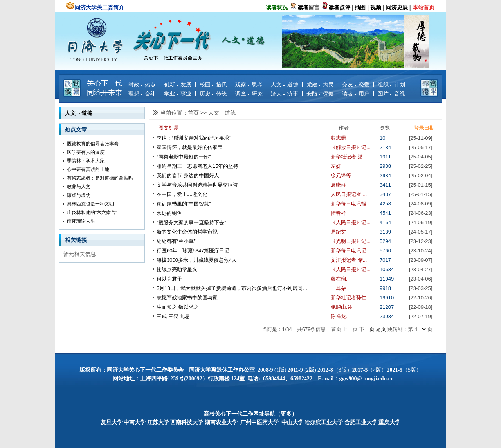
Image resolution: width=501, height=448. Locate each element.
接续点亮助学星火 (177, 269)
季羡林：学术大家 (86, 161)
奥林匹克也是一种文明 (90, 204)
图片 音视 (391, 94)
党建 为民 (320, 85)
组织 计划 (391, 85)
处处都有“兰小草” (176, 241)
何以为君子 (169, 279)
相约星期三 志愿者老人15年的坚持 (197, 166)
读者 (303, 7)
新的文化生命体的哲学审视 (187, 232)
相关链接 (76, 240)
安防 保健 (320, 94)
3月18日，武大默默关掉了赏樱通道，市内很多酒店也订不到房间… (232, 288)
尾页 (381, 329)
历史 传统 (213, 94)
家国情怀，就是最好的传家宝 (190, 147)
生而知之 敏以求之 (178, 307)
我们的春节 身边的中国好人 (188, 175)
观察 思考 (249, 85)
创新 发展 (178, 85)
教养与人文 (79, 187)
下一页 (367, 329)
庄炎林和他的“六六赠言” (92, 212)
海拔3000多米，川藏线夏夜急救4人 (197, 260)
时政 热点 (142, 85)
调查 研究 (249, 94)
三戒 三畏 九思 (173, 316)
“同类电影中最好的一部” (184, 157)
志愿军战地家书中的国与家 (187, 298)
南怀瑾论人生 (81, 221)
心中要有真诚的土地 (88, 169)
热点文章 (76, 130)
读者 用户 (356, 94)
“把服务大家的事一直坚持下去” (191, 222)
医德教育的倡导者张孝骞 (93, 144)
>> (204, 113)
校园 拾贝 (213, 85)
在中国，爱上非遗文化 (182, 194)
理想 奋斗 (142, 94)
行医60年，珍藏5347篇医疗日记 (193, 251)
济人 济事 (285, 94)
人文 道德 (285, 85)
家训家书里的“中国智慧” (184, 204)
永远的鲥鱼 (169, 213)
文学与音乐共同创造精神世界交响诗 (197, 185)
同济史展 (397, 7)
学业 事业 (178, 94)
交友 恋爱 (356, 85)
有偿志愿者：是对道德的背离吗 (100, 178)
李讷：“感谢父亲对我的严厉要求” (194, 138)
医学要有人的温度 (86, 152)
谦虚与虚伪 (79, 195)
